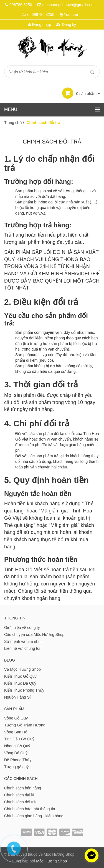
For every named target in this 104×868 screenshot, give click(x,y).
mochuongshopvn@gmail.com (68, 5)
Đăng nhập (40, 25)
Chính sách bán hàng (23, 788)
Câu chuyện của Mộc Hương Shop (34, 634)
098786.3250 (21, 5)
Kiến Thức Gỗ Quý (20, 676)
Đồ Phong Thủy (18, 760)
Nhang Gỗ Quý (17, 746)
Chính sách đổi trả (20, 802)
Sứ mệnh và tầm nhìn (23, 641)
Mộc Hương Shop (51, 861)
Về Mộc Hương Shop (22, 669)
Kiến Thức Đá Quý (20, 683)
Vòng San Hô (16, 732)
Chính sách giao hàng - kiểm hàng (34, 816)
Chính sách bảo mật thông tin (30, 809)
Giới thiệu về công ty (22, 628)
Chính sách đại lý (19, 795)
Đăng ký (66, 25)
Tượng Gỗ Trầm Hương (25, 725)
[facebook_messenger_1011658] (92, 855)
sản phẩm (81, 94)
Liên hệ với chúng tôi (22, 648)
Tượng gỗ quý (16, 767)
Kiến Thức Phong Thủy (24, 690)
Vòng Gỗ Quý (16, 718)
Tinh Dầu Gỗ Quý (19, 739)
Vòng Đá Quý (16, 753)
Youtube (71, 14)
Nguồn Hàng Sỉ (17, 697)
